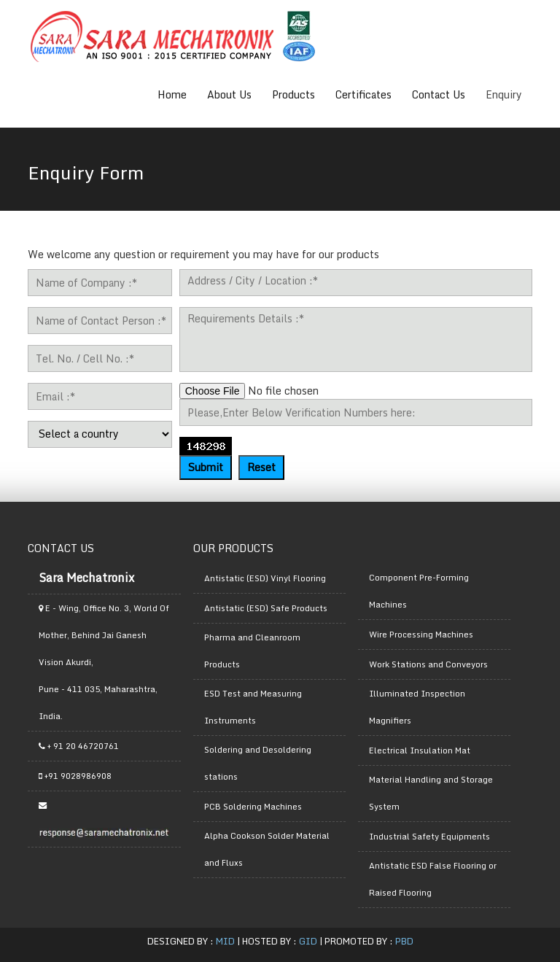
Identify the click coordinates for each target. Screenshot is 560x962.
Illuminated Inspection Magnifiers (417, 707)
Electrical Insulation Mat (420, 750)
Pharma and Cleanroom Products (252, 651)
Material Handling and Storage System (431, 793)
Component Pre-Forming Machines (419, 591)
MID (225, 941)
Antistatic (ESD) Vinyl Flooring (265, 578)
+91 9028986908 (75, 776)
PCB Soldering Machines (253, 807)
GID (308, 941)
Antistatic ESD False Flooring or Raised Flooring (433, 879)
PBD (404, 941)
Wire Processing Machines (421, 635)
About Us (229, 94)
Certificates (363, 94)
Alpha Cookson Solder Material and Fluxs (267, 849)
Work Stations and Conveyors (428, 664)
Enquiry (504, 94)
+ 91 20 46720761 (79, 746)
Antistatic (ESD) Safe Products (266, 608)
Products (293, 94)
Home (172, 94)
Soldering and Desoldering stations (258, 763)
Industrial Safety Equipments (429, 837)
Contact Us (439, 94)
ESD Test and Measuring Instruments (253, 707)
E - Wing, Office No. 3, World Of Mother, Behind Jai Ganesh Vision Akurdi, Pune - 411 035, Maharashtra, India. (104, 662)
